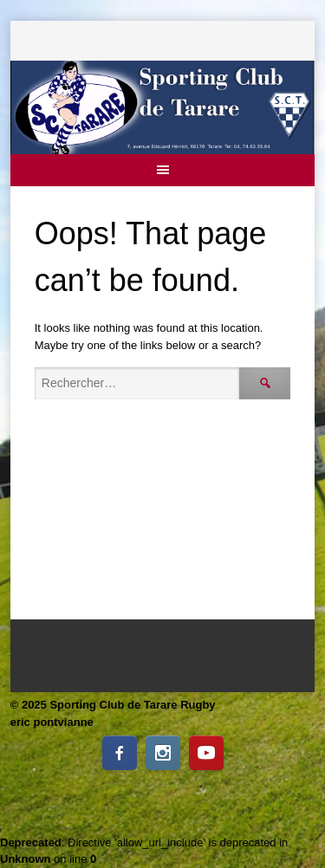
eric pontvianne (52, 722)
